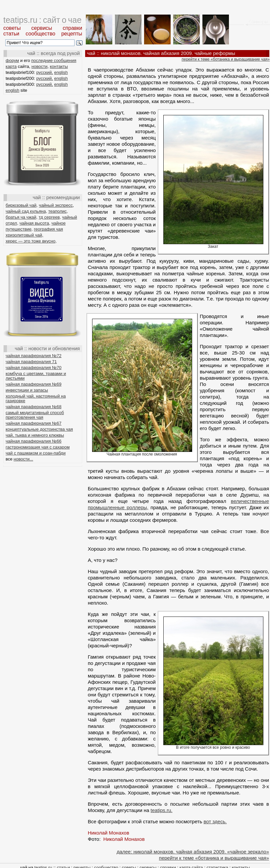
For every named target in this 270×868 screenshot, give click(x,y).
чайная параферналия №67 (34, 423)
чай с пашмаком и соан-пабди (36, 453)
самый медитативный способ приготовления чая (35, 415)
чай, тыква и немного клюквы (35, 435)
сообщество (40, 34)
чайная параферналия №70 (34, 368)
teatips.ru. (162, 810)
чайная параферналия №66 (34, 441)
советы (12, 28)
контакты (59, 66)
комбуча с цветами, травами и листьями (36, 376)
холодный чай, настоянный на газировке (36, 398)
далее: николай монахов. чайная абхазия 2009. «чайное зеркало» (193, 852)
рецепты (72, 34)
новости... (23, 459)
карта (11, 66)
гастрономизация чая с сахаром (38, 447)
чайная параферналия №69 (34, 384)
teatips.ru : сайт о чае (42, 20)
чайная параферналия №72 (34, 356)
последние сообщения (54, 60)
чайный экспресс (56, 205)
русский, (45, 72)
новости (39, 66)
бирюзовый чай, (22, 205)
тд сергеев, (50, 217)
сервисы (42, 28)
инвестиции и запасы (27, 390)
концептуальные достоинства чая (39, 429)
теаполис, (58, 211)
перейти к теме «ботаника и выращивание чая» (226, 59)
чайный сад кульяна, (26, 211)
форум (12, 60)
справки (72, 28)
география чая (48, 229)
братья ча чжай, (22, 217)
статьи (11, 34)
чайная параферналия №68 (34, 407)
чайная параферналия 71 (31, 362)
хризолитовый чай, (25, 235)
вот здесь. (215, 821)
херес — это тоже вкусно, (31, 241)
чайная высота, (35, 223)
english (61, 72)
